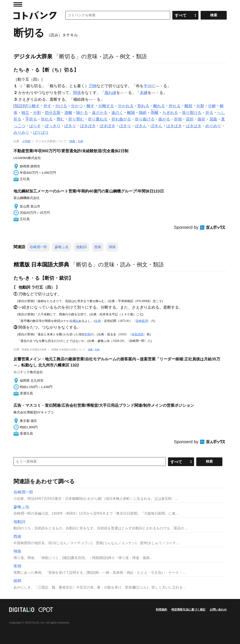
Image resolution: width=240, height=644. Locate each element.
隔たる (82, 113)
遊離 (68, 113)
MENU (18, 4)
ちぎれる (170, 113)
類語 (19, 106)
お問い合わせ (218, 610)
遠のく (117, 113)
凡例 (80, 141)
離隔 (131, 113)
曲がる (164, 119)
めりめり (213, 126)
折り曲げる (145, 119)
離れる (159, 106)
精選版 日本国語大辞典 (41, 264)
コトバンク (35, 15)
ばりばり (41, 132)
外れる (175, 106)
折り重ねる (98, 119)
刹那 (88, 334)
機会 (76, 321)
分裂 (200, 106)
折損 (178, 119)
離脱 (188, 106)
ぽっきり (53, 126)
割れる (143, 106)
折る (209, 113)
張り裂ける (192, 113)
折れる (47, 119)
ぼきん (156, 126)
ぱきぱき (194, 126)
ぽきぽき (107, 126)
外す (47, 106)
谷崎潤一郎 (38, 247)
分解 (212, 106)
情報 (72, 141)
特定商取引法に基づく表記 (188, 610)
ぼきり (125, 126)
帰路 (112, 247)
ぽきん (141, 126)
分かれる (126, 106)
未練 (144, 93)
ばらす (35, 126)
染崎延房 (142, 321)
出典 (98, 321)
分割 (37, 113)
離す (91, 106)
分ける (61, 106)
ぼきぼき (88, 126)
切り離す (32, 106)
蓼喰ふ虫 (62, 247)
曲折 (201, 119)
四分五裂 (53, 113)
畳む (60, 119)
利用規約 (161, 610)
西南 (98, 247)
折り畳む (76, 119)
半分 (148, 86)
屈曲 (213, 119)
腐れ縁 (110, 93)
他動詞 (81, 247)
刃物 (93, 86)
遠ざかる (100, 113)
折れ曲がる (121, 119)
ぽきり (70, 126)
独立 (25, 113)
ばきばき (174, 126)
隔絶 (143, 113)
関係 (77, 93)
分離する (106, 106)
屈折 (190, 119)
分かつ (77, 106)
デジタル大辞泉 (33, 56)
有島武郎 (138, 334)
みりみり (21, 132)
